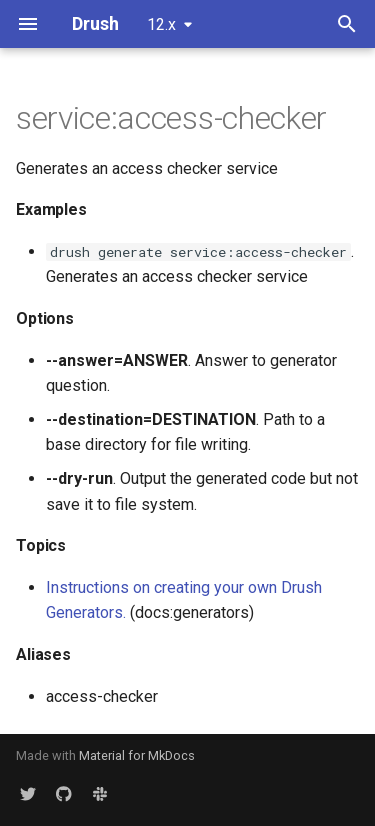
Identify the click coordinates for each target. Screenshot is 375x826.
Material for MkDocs (137, 755)
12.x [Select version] (161, 24)
